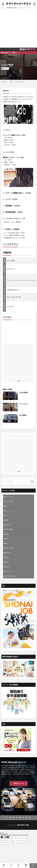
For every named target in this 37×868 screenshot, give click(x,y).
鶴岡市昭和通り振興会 (23, 825)
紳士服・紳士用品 (10, 548)
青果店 (7, 562)
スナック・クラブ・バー (11, 511)
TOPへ (33, 866)
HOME (5, 82)
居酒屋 (7, 534)
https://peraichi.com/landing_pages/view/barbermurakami (21, 280)
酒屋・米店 (8, 525)
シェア (11, 866)
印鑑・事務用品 (9, 529)
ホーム (3, 8)
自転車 (7, 520)
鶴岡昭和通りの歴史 (12, 8)
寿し (6, 506)
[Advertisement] (18, 28)
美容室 (5, 68)
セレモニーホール (10, 571)
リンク (29, 8)
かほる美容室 (23, 393)
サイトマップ (22, 8)
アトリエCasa (24, 404)
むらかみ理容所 (19, 82)
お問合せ (26, 866)
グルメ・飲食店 (9, 501)
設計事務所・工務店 (10, 576)
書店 (6, 543)
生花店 (7, 539)
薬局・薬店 (8, 553)
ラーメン (8, 515)
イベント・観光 (9, 497)
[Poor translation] (7, 837)
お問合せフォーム (19, 783)
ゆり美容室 (23, 415)
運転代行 (8, 567)
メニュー (18, 866)
